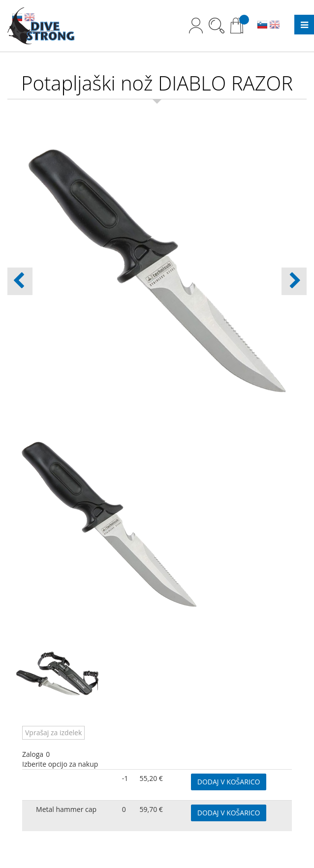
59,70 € (151, 809)
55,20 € (151, 778)
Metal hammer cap (66, 809)
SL (262, 26)
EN (275, 26)
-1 (125, 778)
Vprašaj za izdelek (53, 733)
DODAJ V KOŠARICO (229, 782)
